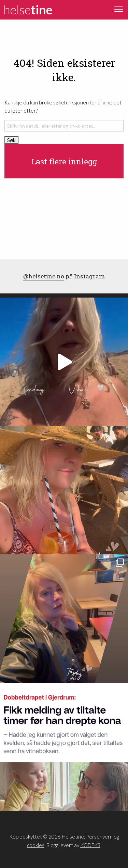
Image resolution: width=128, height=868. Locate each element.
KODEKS (90, 845)
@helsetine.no (44, 276)
